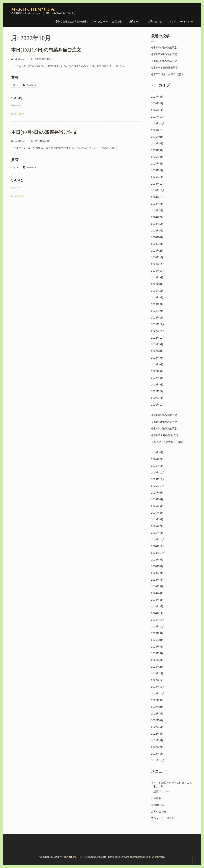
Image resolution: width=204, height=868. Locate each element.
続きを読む (18, 114)
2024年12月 (158, 184)
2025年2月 (157, 170)
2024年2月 (157, 251)
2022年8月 (157, 351)
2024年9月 (157, 204)
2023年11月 (158, 264)
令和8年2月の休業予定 (164, 61)
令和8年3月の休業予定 (164, 54)
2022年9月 (157, 344)
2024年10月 (158, 197)
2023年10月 (158, 271)
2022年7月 (157, 358)
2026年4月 (157, 97)
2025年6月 (157, 143)
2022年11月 (158, 331)
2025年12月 (158, 117)
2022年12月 (158, 324)
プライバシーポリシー (181, 21)
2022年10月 (158, 338)
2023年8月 (157, 284)
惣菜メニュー (161, 791)
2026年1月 (157, 110)
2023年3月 (157, 304)
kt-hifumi (20, 59)
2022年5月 (157, 371)
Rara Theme (131, 857)
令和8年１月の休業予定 (165, 68)
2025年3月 (157, 163)
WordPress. (158, 857)
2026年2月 (157, 103)
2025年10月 (158, 130)
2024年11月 (158, 190)
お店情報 (117, 21)
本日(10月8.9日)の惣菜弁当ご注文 (46, 50)
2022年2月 (157, 391)
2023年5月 (157, 297)
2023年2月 (157, 311)
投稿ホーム (135, 21)
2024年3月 (157, 244)
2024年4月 (157, 237)
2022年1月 (157, 398)
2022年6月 (157, 364)
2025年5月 (157, 150)
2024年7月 (157, 217)
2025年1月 (157, 177)
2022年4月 (157, 378)
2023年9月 (157, 277)
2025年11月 (158, 123)
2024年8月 (157, 210)
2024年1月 (157, 257)
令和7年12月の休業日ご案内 (167, 74)
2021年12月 (158, 405)
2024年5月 (157, 230)
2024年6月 (157, 224)
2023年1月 (157, 317)
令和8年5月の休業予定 (164, 47)
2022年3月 (157, 384)
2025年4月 (157, 157)
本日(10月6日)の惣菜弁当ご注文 (44, 132)
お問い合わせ (155, 21)
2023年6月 (157, 291)
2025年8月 (157, 137)
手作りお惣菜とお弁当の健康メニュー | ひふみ (80, 21)
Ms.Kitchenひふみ (33, 9)
